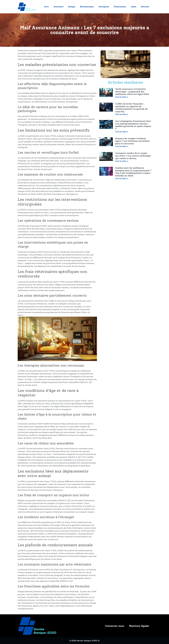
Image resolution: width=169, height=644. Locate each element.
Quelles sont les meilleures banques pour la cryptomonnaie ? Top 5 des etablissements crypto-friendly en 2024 (133, 172)
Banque (72, 7)
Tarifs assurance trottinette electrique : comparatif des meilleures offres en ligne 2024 (132, 92)
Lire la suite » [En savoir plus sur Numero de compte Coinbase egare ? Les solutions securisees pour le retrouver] (122, 146)
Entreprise (104, 7)
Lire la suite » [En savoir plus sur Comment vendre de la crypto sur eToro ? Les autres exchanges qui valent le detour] (122, 161)
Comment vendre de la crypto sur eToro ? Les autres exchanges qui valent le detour (133, 156)
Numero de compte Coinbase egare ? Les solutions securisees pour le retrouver (132, 141)
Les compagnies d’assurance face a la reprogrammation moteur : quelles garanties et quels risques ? (133, 125)
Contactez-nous (115, 626)
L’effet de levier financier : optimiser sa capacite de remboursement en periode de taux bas (131, 108)
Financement (120, 7)
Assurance (58, 7)
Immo (134, 7)
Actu (46, 7)
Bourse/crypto (87, 7)
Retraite (145, 7)
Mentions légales (139, 626)
